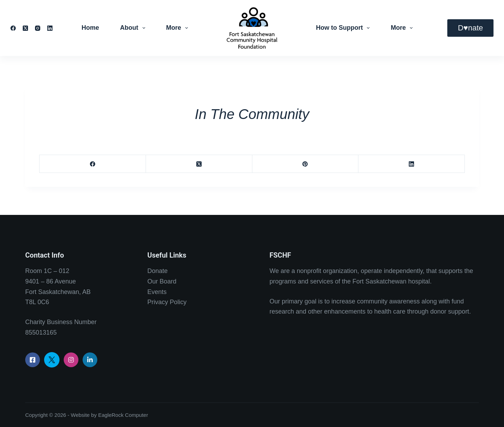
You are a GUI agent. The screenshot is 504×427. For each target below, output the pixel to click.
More (179, 28)
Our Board (162, 281)
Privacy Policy (167, 302)
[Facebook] (13, 28)
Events (157, 292)
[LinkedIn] (50, 28)
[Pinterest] (306, 164)
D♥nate (470, 28)
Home (90, 28)
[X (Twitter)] (25, 28)
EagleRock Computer (123, 415)
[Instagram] (38, 28)
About (134, 28)
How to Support (344, 28)
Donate (157, 271)
